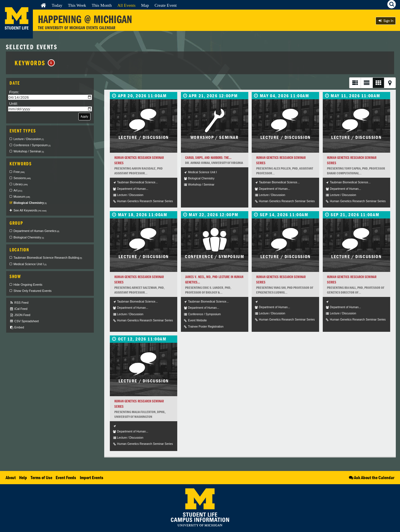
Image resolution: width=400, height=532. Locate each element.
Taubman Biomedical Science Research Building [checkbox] (48, 258)
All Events (127, 5)
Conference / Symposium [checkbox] (32, 145)
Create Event (166, 5)
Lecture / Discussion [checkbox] (29, 139)
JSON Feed (20, 315)
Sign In (386, 21)
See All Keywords (30, 210)
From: (14, 92)
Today (57, 5)
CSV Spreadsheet (24, 321)
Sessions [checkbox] (22, 178)
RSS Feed (19, 303)
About (11, 477)
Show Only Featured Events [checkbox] (32, 291)
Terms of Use (41, 477)
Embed (17, 327)
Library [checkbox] (21, 184)
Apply (84, 116)
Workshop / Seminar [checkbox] (29, 151)
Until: (14, 104)
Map (145, 5)
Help (23, 477)
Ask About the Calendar (371, 477)
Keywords (35, 63)
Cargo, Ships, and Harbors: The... (208, 158)
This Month (102, 5)
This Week (77, 5)
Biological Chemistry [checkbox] (30, 203)
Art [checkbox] (18, 190)
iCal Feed (19, 309)
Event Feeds (66, 477)
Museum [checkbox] (22, 197)
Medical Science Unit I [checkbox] (30, 264)
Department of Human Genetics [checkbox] (36, 231)
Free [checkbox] (19, 172)
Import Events (92, 477)
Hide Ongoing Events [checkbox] (28, 285)
